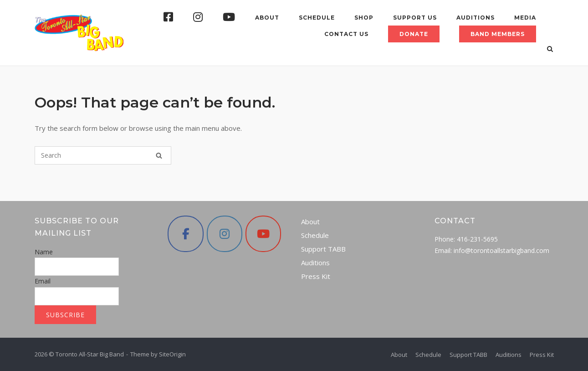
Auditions (476, 18)
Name (44, 252)
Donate (414, 34)
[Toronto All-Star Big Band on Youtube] (263, 234)
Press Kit (316, 276)
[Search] (159, 155)
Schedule (317, 18)
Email (43, 281)
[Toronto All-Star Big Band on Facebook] (186, 234)
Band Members (498, 34)
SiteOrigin (172, 354)
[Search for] (103, 155)
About (267, 18)
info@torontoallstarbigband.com (501, 250)
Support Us (415, 18)
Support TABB (323, 249)
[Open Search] (550, 50)
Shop (364, 18)
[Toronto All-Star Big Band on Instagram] (225, 234)
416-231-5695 (477, 239)
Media (525, 18)
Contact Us (346, 34)
